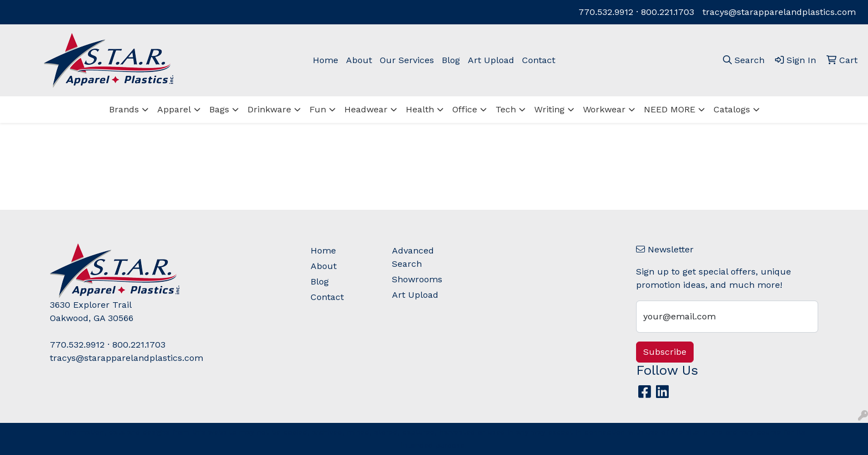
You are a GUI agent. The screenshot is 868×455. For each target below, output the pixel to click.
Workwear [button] (604, 109)
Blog (451, 60)
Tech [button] (506, 109)
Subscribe (665, 352)
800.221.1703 (668, 12)
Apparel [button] (174, 109)
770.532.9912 (606, 12)
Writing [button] (549, 109)
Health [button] (420, 109)
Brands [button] (124, 109)
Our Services (407, 60)
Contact (539, 60)
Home (325, 60)
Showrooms (417, 279)
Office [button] (465, 109)
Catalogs (732, 109)
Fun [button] (318, 109)
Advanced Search (413, 257)
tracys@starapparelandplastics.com (779, 12)
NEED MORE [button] (670, 109)
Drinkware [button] (269, 109)
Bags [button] (219, 109)
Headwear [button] (366, 109)
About (359, 60)
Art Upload (491, 60)
